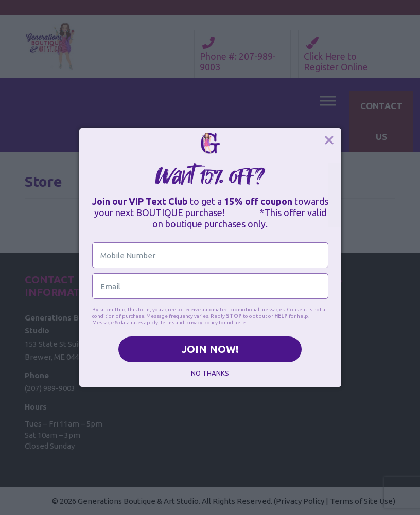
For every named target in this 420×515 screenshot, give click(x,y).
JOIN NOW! (210, 349)
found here (232, 322)
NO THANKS (210, 373)
